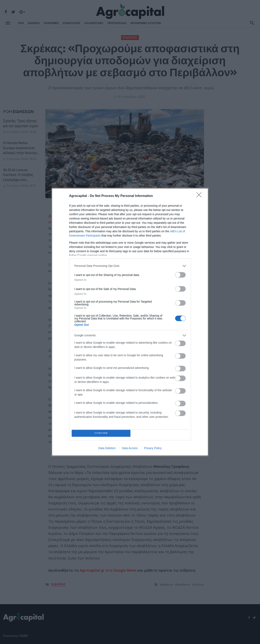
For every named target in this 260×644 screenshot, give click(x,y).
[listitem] (130, 265)
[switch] (180, 274)
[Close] (200, 195)
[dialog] (130, 322)
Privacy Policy (153, 449)
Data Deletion (107, 449)
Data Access (130, 449)
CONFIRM (102, 433)
